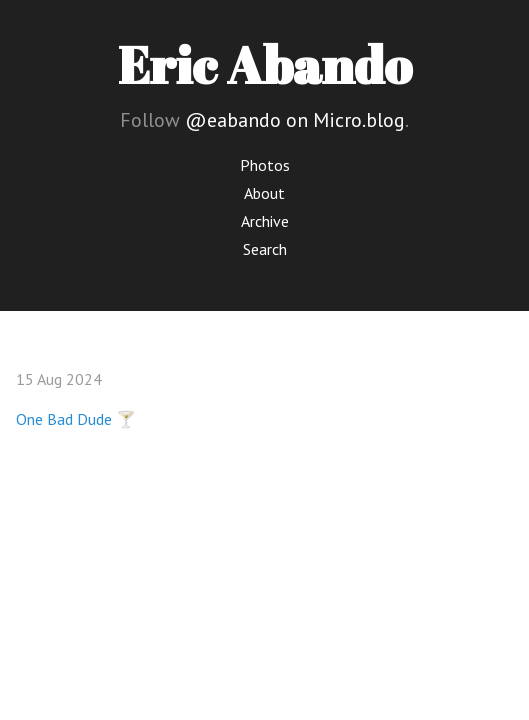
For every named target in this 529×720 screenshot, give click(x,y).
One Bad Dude (64, 419)
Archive (265, 221)
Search (265, 249)
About (264, 193)
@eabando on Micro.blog (295, 120)
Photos (265, 165)
